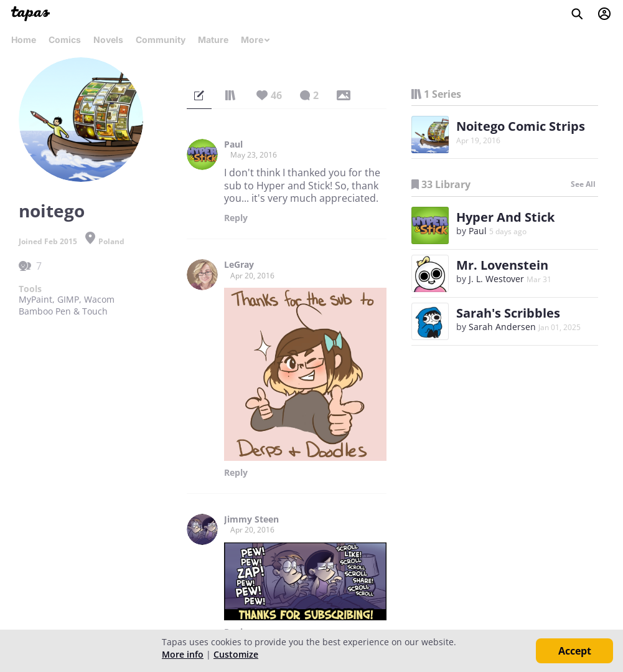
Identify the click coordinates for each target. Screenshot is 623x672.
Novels (108, 40)
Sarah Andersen (502, 327)
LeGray (239, 265)
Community (161, 40)
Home (24, 40)
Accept (575, 651)
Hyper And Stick (505, 217)
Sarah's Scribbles (508, 313)
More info (183, 654)
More (256, 40)
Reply (236, 218)
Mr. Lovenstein (502, 265)
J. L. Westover (496, 279)
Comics (65, 40)
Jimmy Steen (251, 519)
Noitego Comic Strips (521, 126)
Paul (233, 144)
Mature (213, 40)
